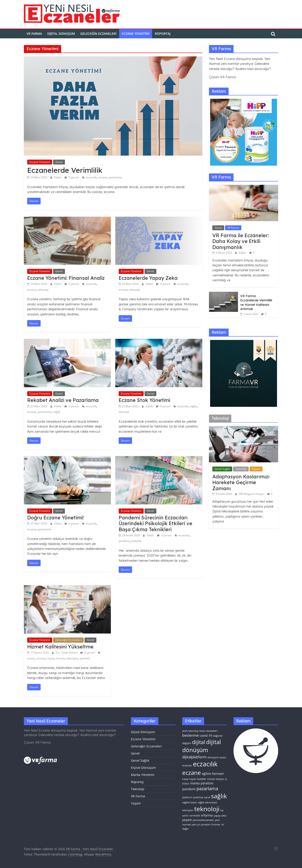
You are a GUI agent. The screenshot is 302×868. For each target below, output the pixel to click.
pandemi (124, 541)
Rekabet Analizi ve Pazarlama (63, 400)
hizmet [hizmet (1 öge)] (211, 779)
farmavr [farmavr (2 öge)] (218, 774)
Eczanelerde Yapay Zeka (148, 278)
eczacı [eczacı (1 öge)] (223, 757)
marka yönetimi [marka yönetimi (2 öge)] (202, 783)
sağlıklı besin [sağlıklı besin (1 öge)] (190, 802)
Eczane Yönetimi (136, 34)
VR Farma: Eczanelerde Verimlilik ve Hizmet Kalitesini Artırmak (256, 303)
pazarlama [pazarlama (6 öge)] (207, 789)
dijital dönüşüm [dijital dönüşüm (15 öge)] (202, 746)
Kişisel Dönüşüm (143, 768)
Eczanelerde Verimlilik (65, 170)
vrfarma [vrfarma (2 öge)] (207, 815)
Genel (59, 162)
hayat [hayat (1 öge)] (193, 779)
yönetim (85, 658)
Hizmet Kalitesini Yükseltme (60, 647)
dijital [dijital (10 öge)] (199, 742)
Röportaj (163, 34)
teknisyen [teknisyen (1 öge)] (188, 810)
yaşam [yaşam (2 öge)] (187, 820)
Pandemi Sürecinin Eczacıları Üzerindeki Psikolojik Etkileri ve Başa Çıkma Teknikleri (155, 523)
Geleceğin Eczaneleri (98, 34)
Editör (58, 177)
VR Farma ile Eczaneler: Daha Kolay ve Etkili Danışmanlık (241, 241)
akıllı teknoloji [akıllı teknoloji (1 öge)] (190, 731)
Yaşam (256, 469)
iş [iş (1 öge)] (226, 779)
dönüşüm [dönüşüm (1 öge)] (213, 757)
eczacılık (91, 177)
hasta (51, 658)
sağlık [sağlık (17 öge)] (219, 796)
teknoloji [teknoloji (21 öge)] (207, 809)
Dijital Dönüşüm (61, 34)
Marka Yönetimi (143, 775)
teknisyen (72, 658)
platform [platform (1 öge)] (187, 797)
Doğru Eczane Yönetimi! (55, 518)
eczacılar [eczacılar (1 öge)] (187, 765)
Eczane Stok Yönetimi (144, 400)
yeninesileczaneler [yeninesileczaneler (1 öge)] (203, 820)
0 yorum (72, 177)
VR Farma (233, 228)
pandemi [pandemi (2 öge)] (189, 789)
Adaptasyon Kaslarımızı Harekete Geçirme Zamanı (241, 482)
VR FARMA (34, 34)
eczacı (31, 658)
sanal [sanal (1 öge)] (207, 797)
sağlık (57, 412)
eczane (103, 177)
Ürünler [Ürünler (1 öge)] (216, 825)
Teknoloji (241, 469)
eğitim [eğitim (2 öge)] (207, 774)
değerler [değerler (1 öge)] (218, 736)
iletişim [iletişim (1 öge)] (220, 779)
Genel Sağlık (222, 469)
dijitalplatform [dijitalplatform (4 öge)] (194, 757)
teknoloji (43, 290)
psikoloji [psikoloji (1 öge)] (198, 797)
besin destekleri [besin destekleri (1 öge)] (209, 731)
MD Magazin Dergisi (252, 494)
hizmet (60, 658)
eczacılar (184, 535)
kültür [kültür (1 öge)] (186, 784)
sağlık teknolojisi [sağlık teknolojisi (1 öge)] (207, 802)
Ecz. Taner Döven (67, 653)
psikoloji (136, 541)
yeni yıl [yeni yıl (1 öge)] (196, 825)
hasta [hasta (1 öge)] (185, 779)
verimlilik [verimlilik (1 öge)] (195, 816)
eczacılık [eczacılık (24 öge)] (205, 764)
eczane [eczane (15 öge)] (192, 773)
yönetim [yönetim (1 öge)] (206, 825)
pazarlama (116, 177)
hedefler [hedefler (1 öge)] (202, 779)
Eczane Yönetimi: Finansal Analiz (66, 278)
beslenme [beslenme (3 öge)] (190, 735)
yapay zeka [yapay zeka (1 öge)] (220, 816)
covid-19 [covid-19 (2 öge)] (206, 735)
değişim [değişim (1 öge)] (187, 743)
